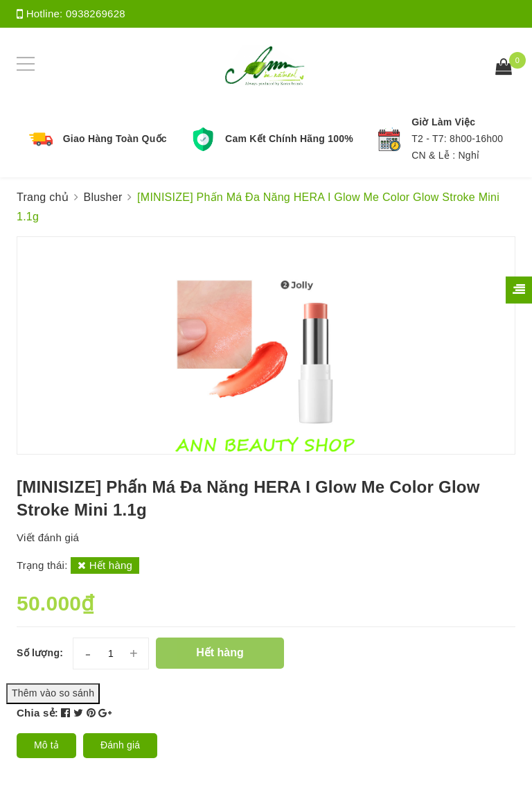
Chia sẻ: (37, 713)
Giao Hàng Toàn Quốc (115, 139)
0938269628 (96, 14)
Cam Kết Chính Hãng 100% (289, 139)
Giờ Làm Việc (443, 122)
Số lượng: (40, 653)
